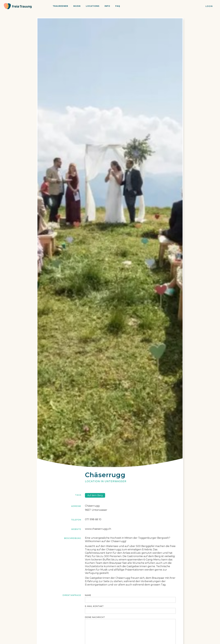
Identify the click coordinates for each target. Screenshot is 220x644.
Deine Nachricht (95, 617)
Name (88, 595)
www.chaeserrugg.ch (98, 529)
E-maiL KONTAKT (94, 606)
